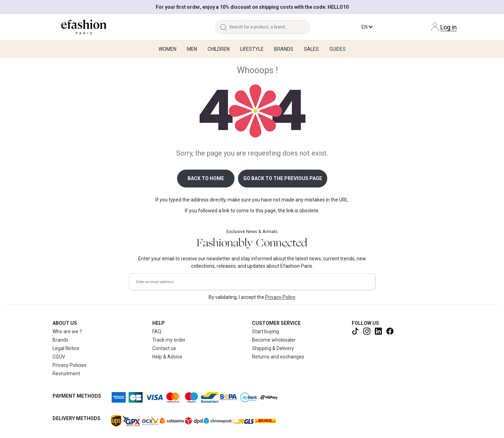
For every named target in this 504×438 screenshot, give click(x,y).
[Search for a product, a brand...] (269, 27)
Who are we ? (67, 331)
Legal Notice (66, 348)
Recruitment (66, 374)
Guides (338, 49)
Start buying (265, 331)
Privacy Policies (69, 365)
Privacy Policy (280, 297)
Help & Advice (167, 357)
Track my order (169, 340)
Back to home (206, 178)
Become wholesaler (274, 340)
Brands (60, 340)
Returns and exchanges (278, 357)
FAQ (157, 331)
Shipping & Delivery (273, 348)
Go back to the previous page (283, 178)
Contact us (164, 348)
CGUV (59, 357)
